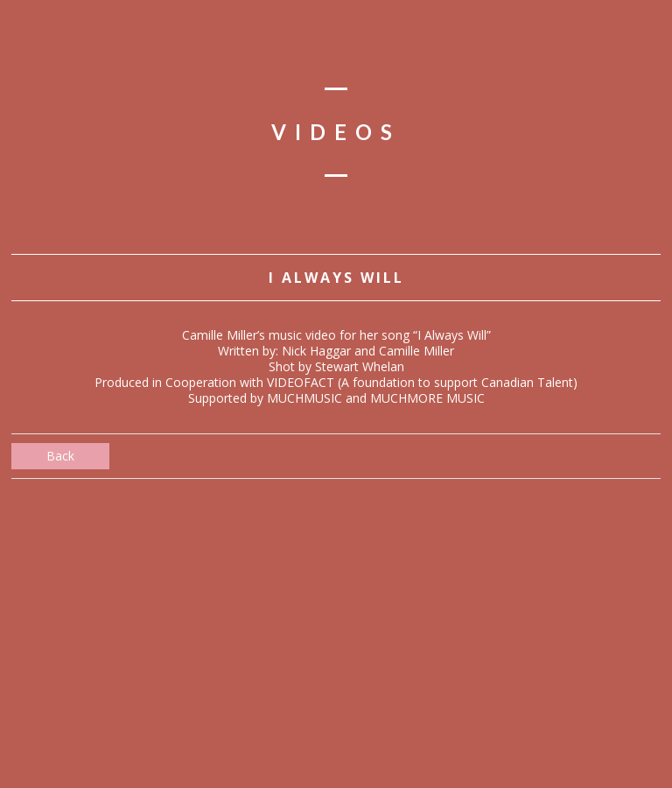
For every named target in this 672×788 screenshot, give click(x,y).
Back (60, 456)
